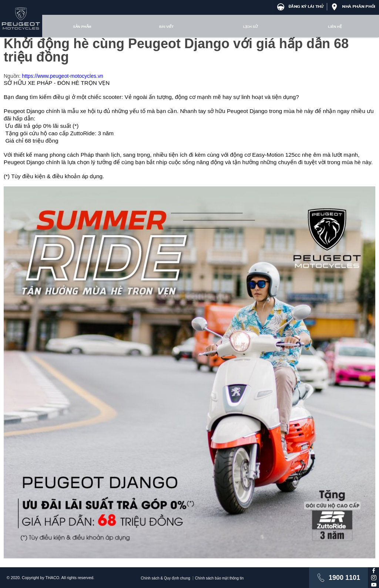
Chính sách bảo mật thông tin (225, 578)
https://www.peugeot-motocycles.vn (62, 76)
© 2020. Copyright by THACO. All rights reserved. (51, 578)
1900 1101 (344, 578)
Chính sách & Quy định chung (161, 578)
